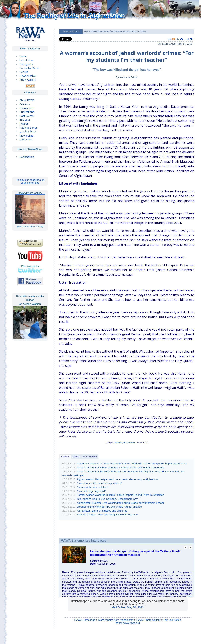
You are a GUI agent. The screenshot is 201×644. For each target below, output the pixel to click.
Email (187, 39)
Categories (26, 64)
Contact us (26, 140)
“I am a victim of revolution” (93, 487)
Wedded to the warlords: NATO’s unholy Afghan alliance (109, 507)
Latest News (27, 60)
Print (177, 39)
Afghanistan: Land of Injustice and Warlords (102, 511)
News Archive (28, 76)
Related (65, 457)
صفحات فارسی (28, 132)
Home (23, 56)
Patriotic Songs (29, 128)
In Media (25, 120)
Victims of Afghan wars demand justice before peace (107, 515)
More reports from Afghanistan (116, 620)
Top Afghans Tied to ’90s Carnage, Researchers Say (107, 499)
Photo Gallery (28, 80)
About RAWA (27, 100)
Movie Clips (26, 136)
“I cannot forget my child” (91, 491)
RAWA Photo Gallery (148, 620)
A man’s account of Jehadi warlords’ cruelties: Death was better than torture (120, 467)
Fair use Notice (172, 620)
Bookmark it (27, 157)
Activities (25, 104)
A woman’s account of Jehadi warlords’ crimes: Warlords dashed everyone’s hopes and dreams (132, 464)
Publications (27, 112)
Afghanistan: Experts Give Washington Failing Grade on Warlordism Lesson (121, 503)
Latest (76, 457)
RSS (170, 39)
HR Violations (129, 443)
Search (24, 72)
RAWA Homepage (85, 620)
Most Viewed (90, 457)
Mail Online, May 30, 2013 (128, 607)
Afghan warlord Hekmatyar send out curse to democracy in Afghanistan (118, 479)
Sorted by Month (30, 68)
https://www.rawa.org (128, 623)
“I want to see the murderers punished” (99, 483)
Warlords (119, 443)
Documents (26, 108)
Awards (24, 124)
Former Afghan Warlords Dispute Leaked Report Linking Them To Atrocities (121, 495)
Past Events (27, 116)
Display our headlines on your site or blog (30, 181)
